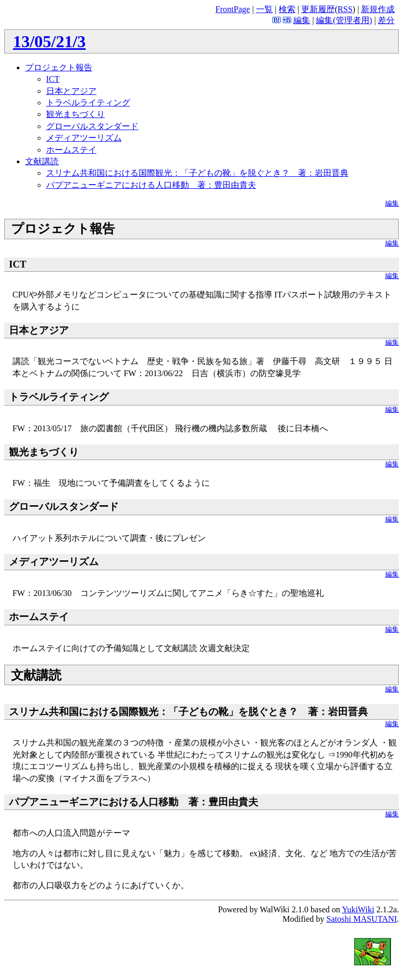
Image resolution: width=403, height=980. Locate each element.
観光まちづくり (76, 114)
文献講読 (42, 161)
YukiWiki (358, 909)
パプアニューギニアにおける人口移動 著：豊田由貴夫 (151, 185)
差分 (386, 20)
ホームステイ (71, 150)
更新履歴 (318, 9)
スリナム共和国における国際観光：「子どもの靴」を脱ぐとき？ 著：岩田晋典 (197, 173)
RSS (345, 9)
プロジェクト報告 (59, 67)
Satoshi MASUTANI (362, 919)
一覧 (264, 9)
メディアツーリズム (84, 138)
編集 (302, 20)
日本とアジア (71, 91)
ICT (53, 79)
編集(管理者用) (344, 20)
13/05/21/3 (50, 41)
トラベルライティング (88, 103)
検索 (287, 9)
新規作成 (378, 9)
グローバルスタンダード (92, 126)
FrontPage (233, 9)
